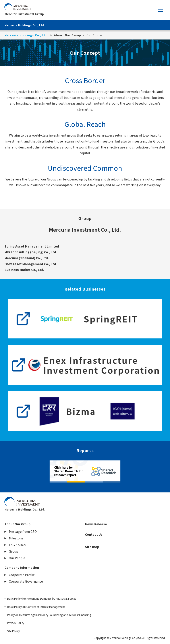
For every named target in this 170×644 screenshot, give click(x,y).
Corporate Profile (22, 575)
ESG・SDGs (17, 545)
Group (14, 551)
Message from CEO (23, 531)
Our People (17, 558)
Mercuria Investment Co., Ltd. (85, 229)
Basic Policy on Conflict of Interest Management (36, 607)
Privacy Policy (16, 623)
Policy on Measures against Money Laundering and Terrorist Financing (49, 615)
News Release (96, 524)
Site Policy (13, 631)
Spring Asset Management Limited (32, 246)
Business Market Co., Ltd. (24, 270)
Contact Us (94, 534)
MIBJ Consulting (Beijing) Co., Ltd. (31, 252)
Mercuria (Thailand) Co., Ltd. (27, 258)
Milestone (16, 538)
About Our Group (17, 524)
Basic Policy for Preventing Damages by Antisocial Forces (42, 599)
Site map (92, 547)
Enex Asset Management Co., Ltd (30, 264)
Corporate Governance (26, 581)
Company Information (22, 567)
